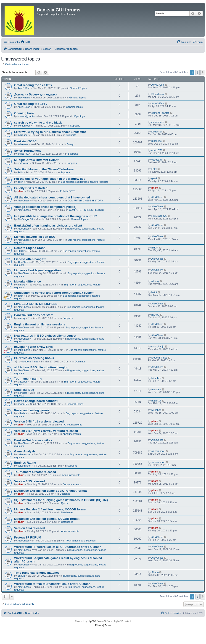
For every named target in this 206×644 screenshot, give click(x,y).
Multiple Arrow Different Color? (36, 160)
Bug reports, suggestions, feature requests (85, 182)
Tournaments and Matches (81, 541)
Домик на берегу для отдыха (36, 94)
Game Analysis (25, 451)
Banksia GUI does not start (33, 315)
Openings (79, 116)
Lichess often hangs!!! (30, 259)
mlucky (21, 285)
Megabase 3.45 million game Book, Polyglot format (50, 491)
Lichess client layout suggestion (37, 270)
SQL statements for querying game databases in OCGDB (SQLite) (61, 500)
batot (20, 296)
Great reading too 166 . (30, 104)
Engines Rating (25, 463)
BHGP (21, 251)
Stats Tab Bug (24, 390)
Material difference (28, 281)
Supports (75, 126)
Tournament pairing (28, 379)
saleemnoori (24, 454)
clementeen (24, 126)
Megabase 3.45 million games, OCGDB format (47, 519)
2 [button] (197, 72)
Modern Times (30, 362)
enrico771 (23, 154)
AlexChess (24, 201)
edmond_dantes (27, 116)
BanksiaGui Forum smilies (33, 440)
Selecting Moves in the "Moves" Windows (44, 169)
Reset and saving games (32, 410)
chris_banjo (24, 350)
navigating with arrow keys (33, 347)
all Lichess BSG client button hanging (41, 367)
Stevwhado (24, 98)
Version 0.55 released (29, 481)
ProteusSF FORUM (28, 537)
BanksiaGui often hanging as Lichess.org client (48, 226)
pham (21, 191)
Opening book (24, 113)
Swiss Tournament (27, 151)
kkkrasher (23, 135)
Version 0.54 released (29, 528)
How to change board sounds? (36, 401)
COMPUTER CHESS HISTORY (85, 201)
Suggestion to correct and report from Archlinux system (54, 293)
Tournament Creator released (35, 472)
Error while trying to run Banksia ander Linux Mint (50, 132)
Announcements (73, 425)
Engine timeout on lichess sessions (40, 324)
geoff (20, 182)
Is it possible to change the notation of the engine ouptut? (56, 216)
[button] (203, 72)
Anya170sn (24, 88)
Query (70, 144)
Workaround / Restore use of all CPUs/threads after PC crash (58, 547)
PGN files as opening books (34, 358)
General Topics (78, 88)
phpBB (91, 621)
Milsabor (22, 382)
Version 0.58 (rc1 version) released (39, 421)
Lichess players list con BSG (35, 237)
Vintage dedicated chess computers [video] (45, 207)
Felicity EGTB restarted (31, 188)
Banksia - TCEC (25, 141)
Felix (20, 172)
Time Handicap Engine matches (37, 573)
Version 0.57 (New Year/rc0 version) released (46, 431)
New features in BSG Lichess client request (45, 336)
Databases (67, 512)
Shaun (21, 576)
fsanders (22, 393)
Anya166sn (24, 107)
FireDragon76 (25, 219)
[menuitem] (25, 42)
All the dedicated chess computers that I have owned (52, 197)
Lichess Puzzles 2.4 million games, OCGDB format (50, 509)
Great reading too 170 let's (33, 85)
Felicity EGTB (68, 191)
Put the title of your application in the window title (50, 179)
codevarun (23, 163)
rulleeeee (23, 144)
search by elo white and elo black (38, 123)
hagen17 (22, 404)
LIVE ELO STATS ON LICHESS (36, 304)
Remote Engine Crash (30, 248)
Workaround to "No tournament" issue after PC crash (52, 584)
